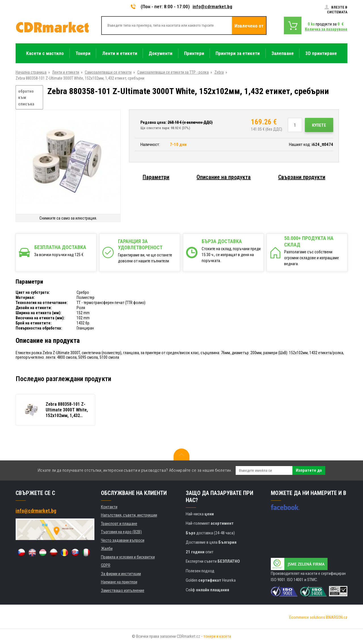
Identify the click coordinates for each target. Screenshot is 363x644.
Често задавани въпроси (123, 540)
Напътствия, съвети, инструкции (129, 515)
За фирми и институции (121, 574)
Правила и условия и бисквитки (128, 557)
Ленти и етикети (66, 72)
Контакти (109, 507)
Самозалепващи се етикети (108, 72)
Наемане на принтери (119, 582)
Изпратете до (309, 470)
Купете (319, 125)
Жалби (107, 549)
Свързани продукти (302, 177)
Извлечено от (249, 26)
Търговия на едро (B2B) (121, 532)
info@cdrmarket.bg (212, 7)
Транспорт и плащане (119, 524)
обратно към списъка (26, 98)
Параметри (156, 177)
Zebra (219, 72)
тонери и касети (217, 636)
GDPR (106, 565)
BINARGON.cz (337, 617)
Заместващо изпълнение (123, 590)
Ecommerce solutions (307, 617)
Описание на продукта (224, 177)
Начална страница (31, 72)
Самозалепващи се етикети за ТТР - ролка (173, 72)
